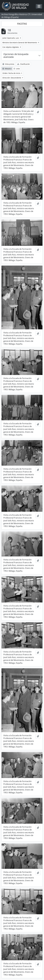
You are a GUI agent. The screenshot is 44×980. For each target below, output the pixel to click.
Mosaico (7, 69)
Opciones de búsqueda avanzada (16, 55)
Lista (17, 69)
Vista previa (8, 64)
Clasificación (24, 64)
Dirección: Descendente (12, 78)
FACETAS (22, 24)
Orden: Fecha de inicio (12, 73)
